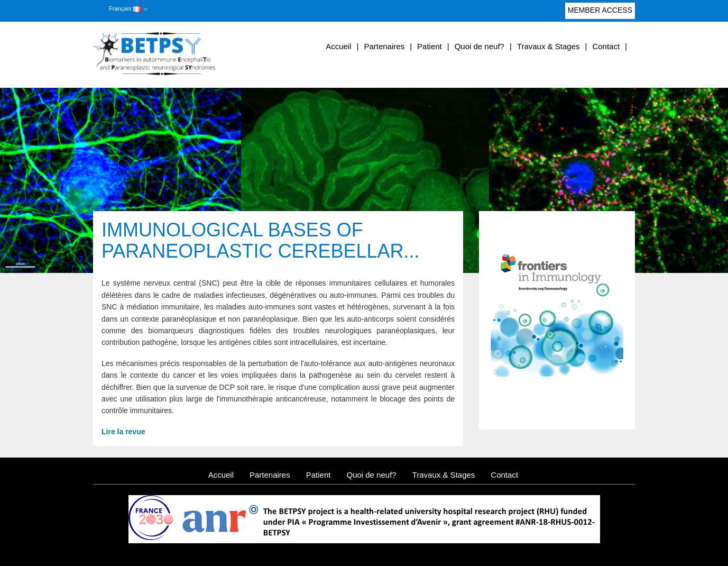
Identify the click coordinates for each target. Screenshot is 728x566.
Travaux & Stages (549, 46)
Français (125, 8)
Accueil (338, 46)
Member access (600, 12)
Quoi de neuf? (480, 46)
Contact (606, 46)
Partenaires (384, 46)
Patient (430, 46)
